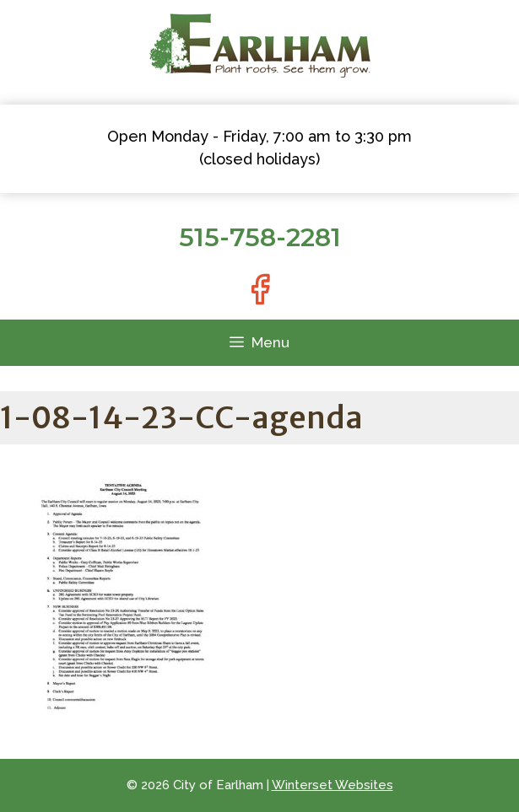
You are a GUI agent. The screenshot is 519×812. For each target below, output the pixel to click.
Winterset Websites (332, 785)
